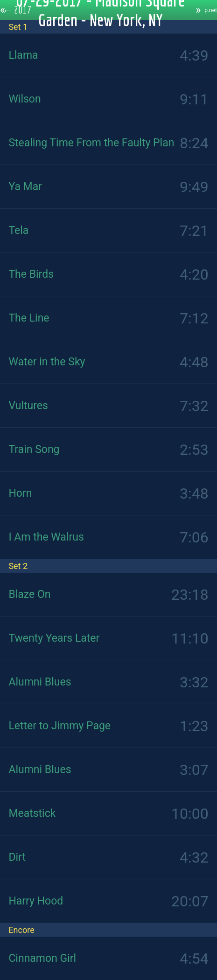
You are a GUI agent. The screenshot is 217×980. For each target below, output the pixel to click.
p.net (211, 10)
